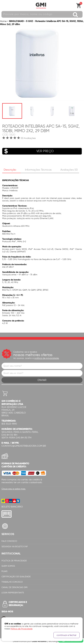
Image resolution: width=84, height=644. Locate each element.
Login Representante (13, 593)
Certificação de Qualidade (16, 577)
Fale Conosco (9, 541)
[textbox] (42, 14)
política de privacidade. (47, 358)
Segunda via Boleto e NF (15, 547)
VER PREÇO (28, 151)
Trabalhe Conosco (12, 582)
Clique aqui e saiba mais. (14, 489)
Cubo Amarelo (39, 641)
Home (3, 21)
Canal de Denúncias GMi (14, 587)
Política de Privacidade (14, 561)
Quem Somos (8, 566)
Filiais (4, 571)
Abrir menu (4, 6)
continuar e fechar (67, 635)
